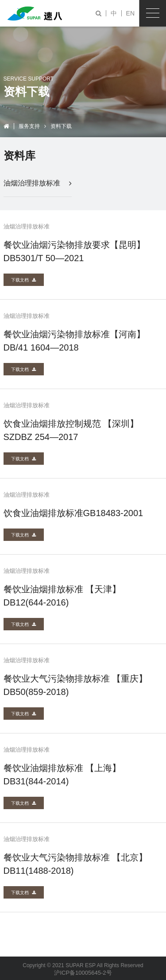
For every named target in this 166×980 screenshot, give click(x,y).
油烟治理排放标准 (38, 183)
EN (130, 13)
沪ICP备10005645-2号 (83, 973)
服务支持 (29, 126)
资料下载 (61, 126)
